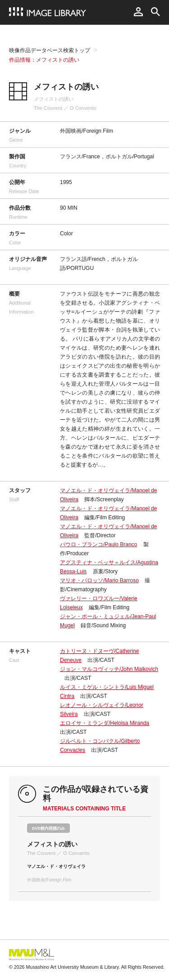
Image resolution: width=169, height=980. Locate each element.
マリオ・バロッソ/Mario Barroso (99, 580)
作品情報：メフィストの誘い (44, 60)
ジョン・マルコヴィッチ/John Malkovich (109, 669)
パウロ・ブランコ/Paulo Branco (98, 544)
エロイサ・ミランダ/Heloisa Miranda (105, 723)
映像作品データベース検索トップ (50, 50)
